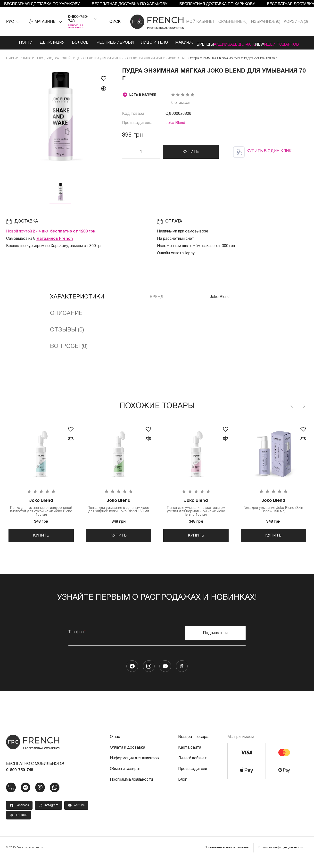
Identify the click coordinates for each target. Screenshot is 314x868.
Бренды (190, 43)
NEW (264, 43)
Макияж (166, 43)
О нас (115, 746)
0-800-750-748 (78, 19)
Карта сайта (190, 757)
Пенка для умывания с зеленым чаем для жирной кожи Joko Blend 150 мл (119, 512)
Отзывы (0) (67, 333)
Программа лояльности (131, 789)
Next (304, 409)
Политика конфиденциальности (281, 857)
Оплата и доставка (128, 757)
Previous (292, 409)
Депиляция (41, 43)
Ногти (15, 43)
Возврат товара (193, 746)
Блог (182, 789)
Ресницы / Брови (96, 45)
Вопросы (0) (69, 350)
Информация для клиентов (134, 768)
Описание (66, 317)
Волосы (69, 43)
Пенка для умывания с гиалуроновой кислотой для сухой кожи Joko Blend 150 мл (41, 512)
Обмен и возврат (125, 778)
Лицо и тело (133, 45)
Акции (213, 43)
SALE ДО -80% (236, 45)
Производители (193, 778)
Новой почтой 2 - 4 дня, (51, 235)
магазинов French (55, 242)
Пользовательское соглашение (227, 857)
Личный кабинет (192, 768)
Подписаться (215, 643)
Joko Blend (175, 126)
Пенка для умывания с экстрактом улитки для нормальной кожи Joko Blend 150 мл (196, 512)
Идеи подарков (286, 45)
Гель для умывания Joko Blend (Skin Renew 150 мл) (273, 510)
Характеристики (77, 300)
